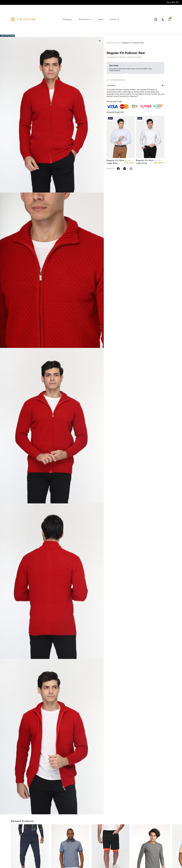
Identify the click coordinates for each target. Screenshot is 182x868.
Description (111, 85)
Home (109, 43)
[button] (100, 41)
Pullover (117, 43)
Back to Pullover (7, 36)
